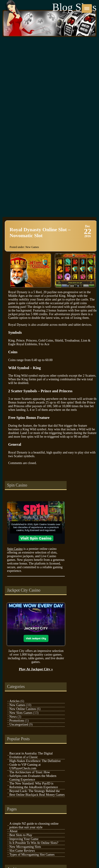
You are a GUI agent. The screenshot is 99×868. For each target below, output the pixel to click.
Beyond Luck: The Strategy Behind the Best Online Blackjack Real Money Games (37, 793)
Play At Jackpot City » (36, 669)
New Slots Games (21, 713)
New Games (32, 247)
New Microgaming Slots (25, 847)
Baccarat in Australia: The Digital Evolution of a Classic (31, 755)
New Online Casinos (23, 709)
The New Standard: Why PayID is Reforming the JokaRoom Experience (34, 785)
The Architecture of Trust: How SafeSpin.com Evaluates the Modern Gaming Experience (33, 776)
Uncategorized (19, 725)
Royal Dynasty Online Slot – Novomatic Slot (40, 232)
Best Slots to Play (21, 835)
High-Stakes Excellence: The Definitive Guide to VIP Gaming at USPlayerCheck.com (35, 765)
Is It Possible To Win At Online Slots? (34, 843)
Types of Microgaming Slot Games (32, 855)
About (13, 831)
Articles (14, 701)
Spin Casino (15, 549)
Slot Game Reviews (22, 851)
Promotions (17, 721)
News (13, 717)
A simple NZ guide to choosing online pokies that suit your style (34, 825)
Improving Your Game (24, 839)
